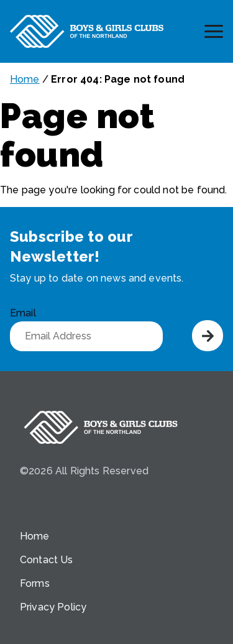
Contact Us (47, 560)
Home (25, 79)
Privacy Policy (53, 607)
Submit (208, 336)
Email (23, 313)
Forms (35, 583)
